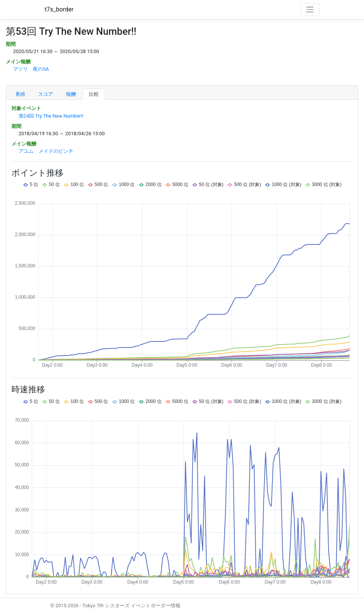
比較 (94, 94)
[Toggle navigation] (310, 10)
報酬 (71, 94)
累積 (20, 94)
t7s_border (59, 9)
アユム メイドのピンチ (46, 151)
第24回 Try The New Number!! (51, 116)
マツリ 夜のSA (31, 69)
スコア (46, 94)
